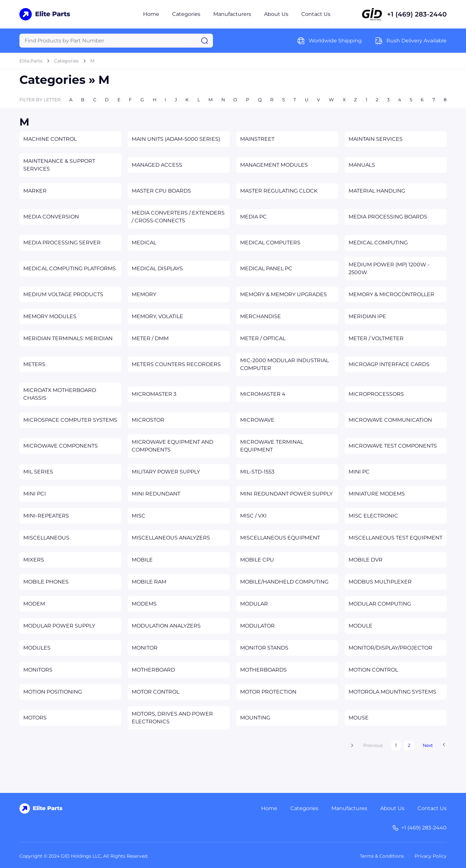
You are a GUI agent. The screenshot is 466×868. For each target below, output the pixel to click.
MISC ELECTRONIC (373, 516)
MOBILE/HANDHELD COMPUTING (284, 582)
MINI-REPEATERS (46, 516)
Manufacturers (232, 14)
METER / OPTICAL (263, 338)
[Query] (116, 41)
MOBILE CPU (257, 560)
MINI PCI (35, 494)
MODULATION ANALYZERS (166, 626)
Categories (186, 14)
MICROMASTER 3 (154, 394)
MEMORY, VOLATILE (157, 316)
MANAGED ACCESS (157, 165)
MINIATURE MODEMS (377, 494)
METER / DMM (150, 338)
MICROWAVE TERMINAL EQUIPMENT (272, 446)
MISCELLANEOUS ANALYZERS (171, 538)
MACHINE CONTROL (50, 139)
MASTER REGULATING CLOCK (279, 191)
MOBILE (142, 560)
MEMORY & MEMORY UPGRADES (283, 294)
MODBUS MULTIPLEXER (380, 582)
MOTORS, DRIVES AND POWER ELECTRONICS (172, 718)
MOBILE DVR (366, 560)
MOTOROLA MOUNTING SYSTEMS (392, 692)
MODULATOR (257, 626)
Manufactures (349, 808)
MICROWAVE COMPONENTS (61, 446)
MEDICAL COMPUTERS (270, 243)
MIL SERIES (38, 472)
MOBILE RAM (149, 582)
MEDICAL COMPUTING (378, 243)
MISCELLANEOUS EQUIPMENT (280, 538)
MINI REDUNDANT (156, 494)
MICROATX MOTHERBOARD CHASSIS (60, 394)
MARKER (35, 191)
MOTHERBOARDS (263, 670)
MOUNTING (255, 718)
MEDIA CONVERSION (51, 217)
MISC (139, 516)
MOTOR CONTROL (155, 692)
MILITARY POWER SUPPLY (166, 472)
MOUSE (359, 718)
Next (428, 745)
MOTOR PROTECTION (268, 692)
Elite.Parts (31, 61)
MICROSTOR (148, 420)
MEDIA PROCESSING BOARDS (388, 217)
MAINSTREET (257, 139)
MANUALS (362, 165)
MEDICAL (144, 243)
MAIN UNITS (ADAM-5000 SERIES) (176, 139)
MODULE (361, 626)
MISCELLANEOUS (46, 538)
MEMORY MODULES (50, 316)
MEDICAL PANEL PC (266, 268)
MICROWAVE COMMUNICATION (390, 420)
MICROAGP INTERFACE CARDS (389, 364)
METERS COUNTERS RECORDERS (176, 364)
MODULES (37, 648)
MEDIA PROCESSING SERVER (62, 243)
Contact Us (316, 14)
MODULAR (254, 604)
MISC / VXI (253, 516)
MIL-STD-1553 (257, 472)
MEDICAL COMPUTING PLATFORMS (70, 268)
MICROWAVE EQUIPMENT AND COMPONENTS (172, 446)
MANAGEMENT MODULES (274, 165)
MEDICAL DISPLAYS (157, 268)
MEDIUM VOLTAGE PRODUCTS (63, 294)
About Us (276, 14)
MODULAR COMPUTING (380, 604)
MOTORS (35, 718)
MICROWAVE (257, 420)
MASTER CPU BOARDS (161, 191)
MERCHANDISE (261, 316)
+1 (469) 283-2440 (417, 14)
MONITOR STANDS (264, 648)
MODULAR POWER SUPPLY (59, 626)
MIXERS (34, 560)
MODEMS (144, 604)
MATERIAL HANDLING (377, 191)
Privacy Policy (431, 856)
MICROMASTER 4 (263, 394)
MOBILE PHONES (46, 582)
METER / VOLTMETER (376, 338)
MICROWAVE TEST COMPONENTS (393, 446)
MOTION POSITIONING (53, 692)
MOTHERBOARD (153, 670)
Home (151, 14)
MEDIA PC (253, 217)
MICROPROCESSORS (376, 394)
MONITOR (145, 648)
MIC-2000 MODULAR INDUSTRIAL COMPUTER (284, 364)
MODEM (34, 604)
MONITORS (38, 670)
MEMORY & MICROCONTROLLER (391, 294)
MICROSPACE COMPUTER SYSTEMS (70, 420)
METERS (34, 364)
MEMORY (144, 294)
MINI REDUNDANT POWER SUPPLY (286, 494)
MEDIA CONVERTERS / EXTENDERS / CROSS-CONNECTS (178, 217)
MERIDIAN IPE (367, 316)
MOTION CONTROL (373, 670)
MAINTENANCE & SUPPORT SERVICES (59, 165)
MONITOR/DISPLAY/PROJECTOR (390, 648)
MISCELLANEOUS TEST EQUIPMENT (395, 538)
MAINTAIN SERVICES (376, 139)
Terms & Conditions (382, 856)
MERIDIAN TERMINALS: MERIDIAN (68, 338)
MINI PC (359, 472)
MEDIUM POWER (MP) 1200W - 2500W (389, 268)
